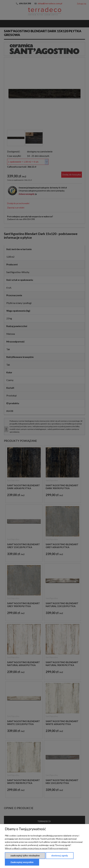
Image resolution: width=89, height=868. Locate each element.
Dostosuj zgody (60, 856)
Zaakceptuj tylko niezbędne (25, 856)
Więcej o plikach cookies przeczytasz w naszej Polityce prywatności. (37, 848)
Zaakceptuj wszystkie (22, 862)
